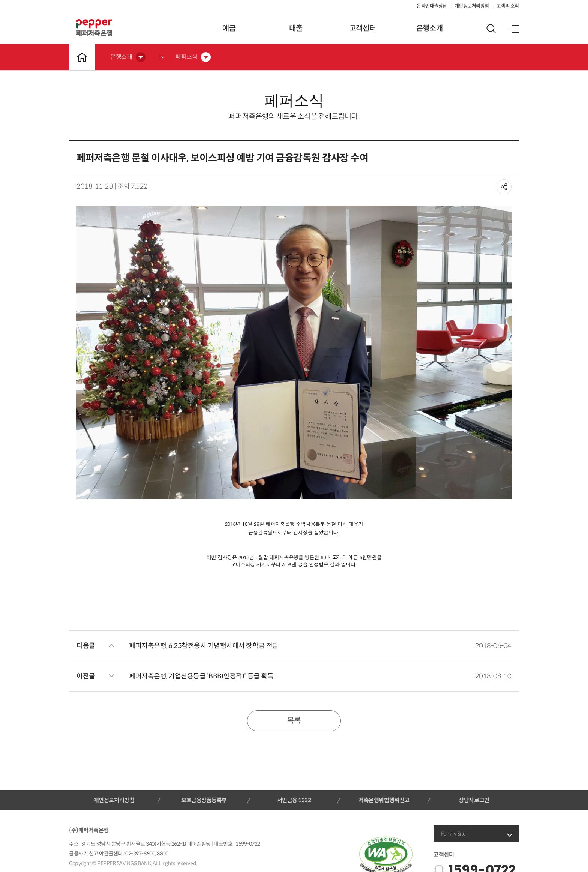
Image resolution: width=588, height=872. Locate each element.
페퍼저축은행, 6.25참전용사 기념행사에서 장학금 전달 (204, 646)
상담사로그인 (474, 800)
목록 (294, 721)
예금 (229, 28)
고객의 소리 (508, 6)
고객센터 (363, 28)
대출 (296, 28)
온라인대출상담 (432, 6)
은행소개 (429, 28)
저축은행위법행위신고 (384, 800)
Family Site (453, 834)
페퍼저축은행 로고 (94, 28)
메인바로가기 (82, 57)
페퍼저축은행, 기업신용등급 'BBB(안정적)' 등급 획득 (201, 676)
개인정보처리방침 (472, 6)
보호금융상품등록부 (204, 800)
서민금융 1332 (294, 800)
